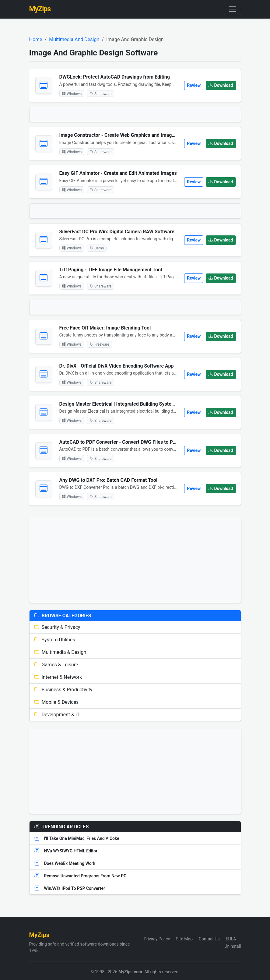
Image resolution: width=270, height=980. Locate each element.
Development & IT (57, 715)
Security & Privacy (57, 627)
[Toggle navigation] (233, 9)
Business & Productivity (63, 690)
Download (221, 85)
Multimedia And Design (74, 39)
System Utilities (55, 640)
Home (36, 39)
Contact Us (209, 939)
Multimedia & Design (60, 652)
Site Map (184, 939)
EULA (231, 939)
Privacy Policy (157, 939)
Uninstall (233, 946)
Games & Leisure (56, 665)
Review (194, 85)
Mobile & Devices (57, 702)
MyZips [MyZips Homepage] (40, 9)
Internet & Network (58, 677)
